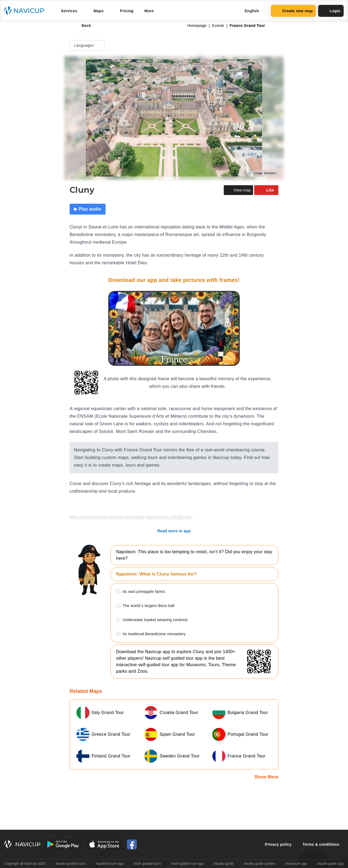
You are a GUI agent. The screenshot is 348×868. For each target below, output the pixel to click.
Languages (88, 45)
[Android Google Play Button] (63, 844)
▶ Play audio (88, 209)
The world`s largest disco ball (149, 606)
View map (238, 190)
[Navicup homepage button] (26, 11)
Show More (266, 777)
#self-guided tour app (187, 864)
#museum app (296, 864)
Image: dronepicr (265, 173)
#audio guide (224, 864)
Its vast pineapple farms (144, 592)
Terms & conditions (321, 844)
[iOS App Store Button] (104, 844)
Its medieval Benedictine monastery (154, 634)
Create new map (293, 11)
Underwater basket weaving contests (155, 620)
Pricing (127, 11)
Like (266, 190)
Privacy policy (278, 844)
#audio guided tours (71, 864)
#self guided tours (147, 864)
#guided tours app (110, 864)
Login (331, 11)
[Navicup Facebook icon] (132, 844)
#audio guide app (330, 864)
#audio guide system (259, 864)
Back (83, 26)
